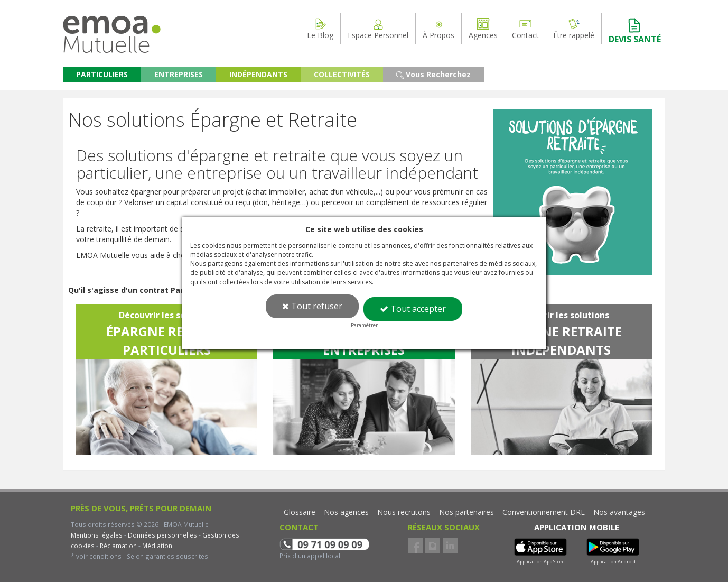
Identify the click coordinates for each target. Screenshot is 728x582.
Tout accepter (413, 309)
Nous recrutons (404, 512)
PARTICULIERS (102, 74)
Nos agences (346, 512)
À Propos (438, 29)
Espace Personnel (378, 29)
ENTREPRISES (179, 74)
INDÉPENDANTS (258, 74)
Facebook (415, 546)
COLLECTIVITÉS (342, 74)
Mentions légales (97, 535)
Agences (483, 29)
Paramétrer (364, 325)
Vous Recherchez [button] (433, 74)
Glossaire (300, 512)
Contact (525, 29)
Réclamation (118, 546)
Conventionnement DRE (544, 512)
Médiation (156, 546)
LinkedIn (450, 546)
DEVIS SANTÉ (635, 31)
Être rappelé (574, 29)
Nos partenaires (466, 512)
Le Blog (320, 29)
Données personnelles (162, 535)
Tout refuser (312, 306)
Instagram (433, 546)
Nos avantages (619, 512)
